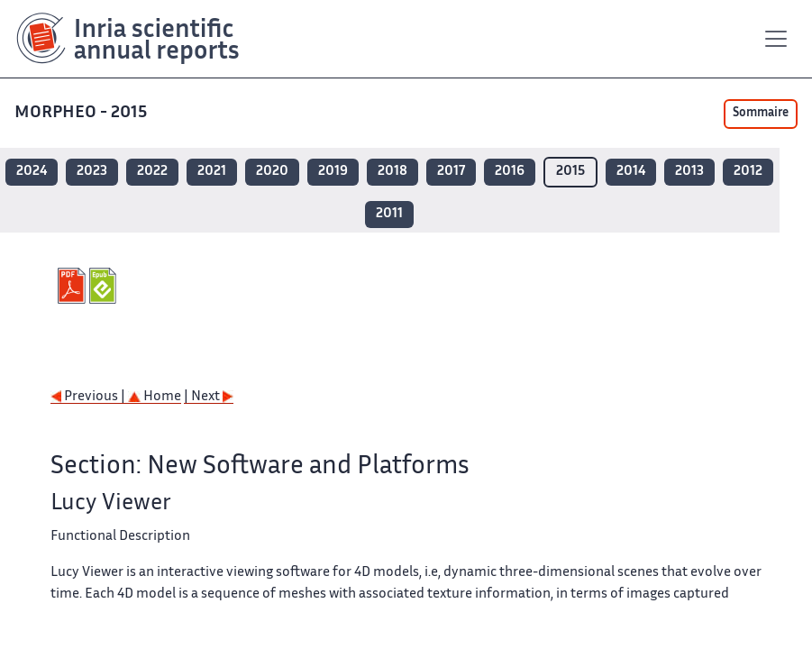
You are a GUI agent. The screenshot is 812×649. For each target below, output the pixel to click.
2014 (631, 172)
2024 (32, 172)
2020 (272, 172)
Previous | (89, 397)
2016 (510, 172)
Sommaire (761, 114)
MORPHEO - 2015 (82, 113)
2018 (392, 172)
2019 (333, 172)
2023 (92, 172)
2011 (389, 214)
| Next (209, 397)
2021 (212, 172)
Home (155, 397)
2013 (689, 172)
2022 (152, 172)
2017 (451, 172)
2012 (748, 172)
